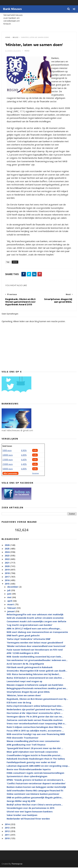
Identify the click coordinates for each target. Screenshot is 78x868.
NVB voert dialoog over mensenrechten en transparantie (37, 633)
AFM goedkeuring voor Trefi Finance (26, 745)
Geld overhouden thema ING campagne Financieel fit (35, 791)
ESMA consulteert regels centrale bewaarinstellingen (35, 774)
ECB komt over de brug (19, 703)
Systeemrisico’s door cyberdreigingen (27, 777)
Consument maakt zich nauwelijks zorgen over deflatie (36, 622)
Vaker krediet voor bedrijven (22, 816)
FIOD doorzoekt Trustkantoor (23, 738)
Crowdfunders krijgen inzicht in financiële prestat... (34, 756)
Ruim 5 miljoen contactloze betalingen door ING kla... (35, 728)
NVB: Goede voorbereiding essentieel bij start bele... (35, 657)
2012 (7, 832)
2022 (7, 560)
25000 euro (8, 465)
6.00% (24, 456)
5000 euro (7, 451)
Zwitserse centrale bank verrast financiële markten (35, 721)
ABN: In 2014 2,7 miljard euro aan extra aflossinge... (34, 629)
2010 (7, 839)
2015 (7, 584)
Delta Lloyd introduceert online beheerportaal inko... (35, 707)
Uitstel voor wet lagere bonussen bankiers (30, 812)
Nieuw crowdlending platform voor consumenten (33, 742)
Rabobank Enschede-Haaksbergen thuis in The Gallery (36, 759)
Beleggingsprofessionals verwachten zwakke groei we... (37, 689)
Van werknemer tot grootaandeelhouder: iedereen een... (37, 661)
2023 (7, 556)
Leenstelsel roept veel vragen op (24, 682)
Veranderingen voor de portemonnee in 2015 (31, 809)
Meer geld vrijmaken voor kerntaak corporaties (32, 752)
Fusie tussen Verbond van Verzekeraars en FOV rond (35, 650)
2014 (7, 825)
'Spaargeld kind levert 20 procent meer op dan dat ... (35, 749)
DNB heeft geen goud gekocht (23, 636)
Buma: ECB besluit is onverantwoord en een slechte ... (35, 679)
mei (10, 598)
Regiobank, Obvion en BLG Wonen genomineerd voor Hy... (37, 700)
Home (8, 38)
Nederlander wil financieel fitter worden (28, 819)
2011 (7, 836)
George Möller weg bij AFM (21, 802)
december (13, 587)
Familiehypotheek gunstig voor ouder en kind (31, 763)
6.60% (24, 460)
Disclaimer (36, 474)
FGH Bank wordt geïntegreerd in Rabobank (30, 668)
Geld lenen (7, 447)
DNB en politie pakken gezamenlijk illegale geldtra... (35, 798)
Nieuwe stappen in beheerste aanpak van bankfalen (35, 685)
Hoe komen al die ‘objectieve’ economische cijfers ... (35, 714)
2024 (7, 553)
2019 (7, 570)
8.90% (24, 451)
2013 (7, 828)
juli (9, 591)
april (10, 602)
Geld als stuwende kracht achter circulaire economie (35, 619)
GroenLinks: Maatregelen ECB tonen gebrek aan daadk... (37, 671)
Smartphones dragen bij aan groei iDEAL (28, 693)
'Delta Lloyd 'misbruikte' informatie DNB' (29, 640)
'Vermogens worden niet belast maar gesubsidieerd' (35, 643)
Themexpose (17, 864)
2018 (7, 574)
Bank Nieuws (12, 9)
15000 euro (8, 460)
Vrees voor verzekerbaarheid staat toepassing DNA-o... (36, 724)
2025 (7, 549)
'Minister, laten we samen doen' (24, 696)
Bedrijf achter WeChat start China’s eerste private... (35, 805)
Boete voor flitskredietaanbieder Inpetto (29, 770)
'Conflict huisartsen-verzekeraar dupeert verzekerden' (36, 784)
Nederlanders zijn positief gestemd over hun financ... (35, 710)
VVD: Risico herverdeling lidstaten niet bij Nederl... (34, 675)
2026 (7, 546)
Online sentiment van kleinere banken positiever (33, 795)
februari (12, 609)
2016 (7, 581)
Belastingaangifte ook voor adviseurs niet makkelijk (35, 615)
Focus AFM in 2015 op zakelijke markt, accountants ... (35, 731)
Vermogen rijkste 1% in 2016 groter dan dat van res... (35, 717)
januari (11, 612)
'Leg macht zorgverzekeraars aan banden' (30, 626)
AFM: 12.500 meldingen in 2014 (23, 654)
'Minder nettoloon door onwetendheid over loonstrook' (36, 647)
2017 (7, 577)
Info (35, 451)
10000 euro (8, 456)
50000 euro (8, 469)
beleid (16, 38)
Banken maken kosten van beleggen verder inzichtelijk (36, 788)
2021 (7, 563)
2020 (7, 567)
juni (10, 594)
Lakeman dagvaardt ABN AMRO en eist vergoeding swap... (38, 767)
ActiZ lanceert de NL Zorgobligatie (25, 664)
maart (11, 605)
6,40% (24, 465)
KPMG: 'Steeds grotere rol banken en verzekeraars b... (36, 781)
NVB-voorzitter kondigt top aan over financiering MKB (36, 735)
